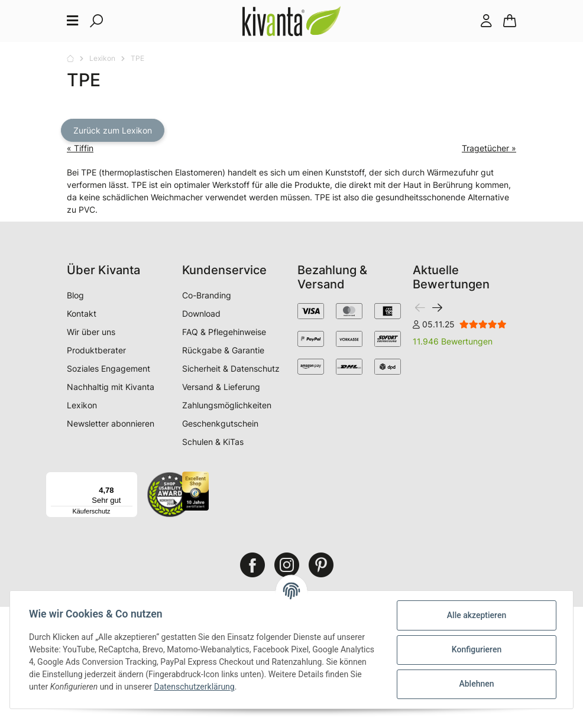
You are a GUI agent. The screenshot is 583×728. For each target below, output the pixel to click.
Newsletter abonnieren (111, 423)
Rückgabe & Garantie (223, 350)
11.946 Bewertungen (453, 341)
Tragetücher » (489, 148)
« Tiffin (80, 148)
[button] (486, 21)
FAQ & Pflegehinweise (224, 332)
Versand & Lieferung (221, 387)
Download (201, 313)
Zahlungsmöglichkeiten (227, 405)
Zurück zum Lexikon (113, 130)
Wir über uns (91, 332)
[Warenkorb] (510, 21)
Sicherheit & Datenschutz (231, 368)
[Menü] (131, 479)
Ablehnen (476, 684)
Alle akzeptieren (477, 615)
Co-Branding (207, 295)
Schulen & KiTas (213, 442)
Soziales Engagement (108, 368)
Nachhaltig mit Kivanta (111, 387)
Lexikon (82, 405)
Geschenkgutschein (220, 423)
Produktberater (96, 350)
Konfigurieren (477, 649)
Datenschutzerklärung (194, 687)
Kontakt (82, 313)
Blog (75, 295)
